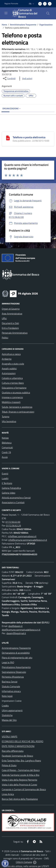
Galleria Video (9, 493)
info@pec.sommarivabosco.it (22, 536)
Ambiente (7, 359)
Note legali (7, 696)
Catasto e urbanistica (12, 378)
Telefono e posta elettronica (29, 137)
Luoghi (5, 478)
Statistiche (7, 715)
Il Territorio (7, 483)
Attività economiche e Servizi (16, 498)
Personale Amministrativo (15, 333)
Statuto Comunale (11, 686)
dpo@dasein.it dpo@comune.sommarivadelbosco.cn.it (21, 628)
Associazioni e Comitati (13, 502)
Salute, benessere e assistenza (17, 407)
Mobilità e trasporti (11, 402)
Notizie (5, 438)
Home (4, 25)
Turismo (6, 417)
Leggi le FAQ (8, 662)
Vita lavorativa (9, 421)
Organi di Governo (11, 309)
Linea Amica (8, 794)
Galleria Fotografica (11, 488)
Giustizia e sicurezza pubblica (16, 392)
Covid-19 (6, 452)
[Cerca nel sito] (48, 13)
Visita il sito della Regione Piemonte (19, 780)
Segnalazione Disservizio (14, 672)
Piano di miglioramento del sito (17, 658)
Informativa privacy (11, 691)
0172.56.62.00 (13, 522)
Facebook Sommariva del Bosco (17, 756)
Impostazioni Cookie (12, 701)
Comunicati (7, 447)
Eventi (5, 474)
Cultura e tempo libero (13, 383)
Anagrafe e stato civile (13, 364)
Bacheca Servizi (10, 682)
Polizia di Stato (9, 765)
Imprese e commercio (12, 397)
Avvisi (5, 457)
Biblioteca (7, 443)
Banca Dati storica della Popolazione (20, 799)
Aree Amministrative (12, 314)
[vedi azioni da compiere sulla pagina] (25, 78)
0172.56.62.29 (14, 525)
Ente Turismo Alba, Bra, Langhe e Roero (21, 761)
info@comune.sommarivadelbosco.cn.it (28, 540)
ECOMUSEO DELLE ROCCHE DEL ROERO (23, 741)
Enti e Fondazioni (10, 328)
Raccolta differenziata (13, 751)
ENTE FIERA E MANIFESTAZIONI (18, 746)
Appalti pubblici (9, 368)
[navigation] (6, 13)
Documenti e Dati (10, 323)
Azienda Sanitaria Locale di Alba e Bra (21, 775)
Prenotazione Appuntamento (16, 667)
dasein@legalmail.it (16, 633)
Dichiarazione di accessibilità (16, 653)
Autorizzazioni (9, 373)
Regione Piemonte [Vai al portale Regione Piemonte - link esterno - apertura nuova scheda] (11, 4)
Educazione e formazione (14, 388)
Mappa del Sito (9, 720)
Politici (5, 338)
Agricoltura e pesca (11, 354)
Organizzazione (46, 25)
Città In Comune (24, 862)
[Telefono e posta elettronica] (8, 138)
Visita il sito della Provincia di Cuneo (19, 785)
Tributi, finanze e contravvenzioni (18, 412)
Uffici (4, 318)
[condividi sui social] (9, 78)
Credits (5, 706)
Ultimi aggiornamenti (12, 710)
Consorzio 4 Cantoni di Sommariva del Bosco (24, 789)
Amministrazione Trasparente (23, 25)
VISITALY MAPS (10, 737)
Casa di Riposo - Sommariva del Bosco (21, 770)
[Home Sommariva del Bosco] (27, 13)
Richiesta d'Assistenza (13, 677)
